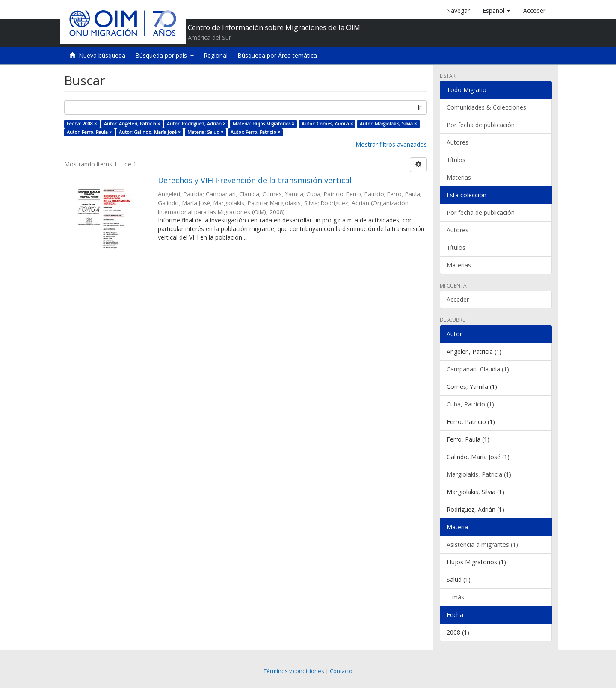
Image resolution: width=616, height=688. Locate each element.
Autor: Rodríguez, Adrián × (196, 124)
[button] (496, 11)
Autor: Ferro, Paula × (89, 132)
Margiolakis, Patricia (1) (479, 474)
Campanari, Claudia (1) (478, 369)
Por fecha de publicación (481, 125)
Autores (458, 142)
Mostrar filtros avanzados (391, 144)
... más (455, 597)
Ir (419, 107)
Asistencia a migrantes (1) (482, 544)
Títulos (456, 160)
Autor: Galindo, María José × (150, 132)
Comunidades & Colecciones (486, 107)
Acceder (458, 299)
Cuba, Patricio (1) (470, 404)
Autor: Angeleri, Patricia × (132, 124)
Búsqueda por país (164, 55)
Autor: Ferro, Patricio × (255, 132)
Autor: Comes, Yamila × (327, 124)
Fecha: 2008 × (82, 124)
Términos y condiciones (294, 671)
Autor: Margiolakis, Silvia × (388, 124)
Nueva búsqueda (102, 55)
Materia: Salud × (205, 132)
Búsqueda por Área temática (277, 55)
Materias (459, 177)
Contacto (341, 671)
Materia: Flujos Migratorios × (264, 124)
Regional (216, 55)
